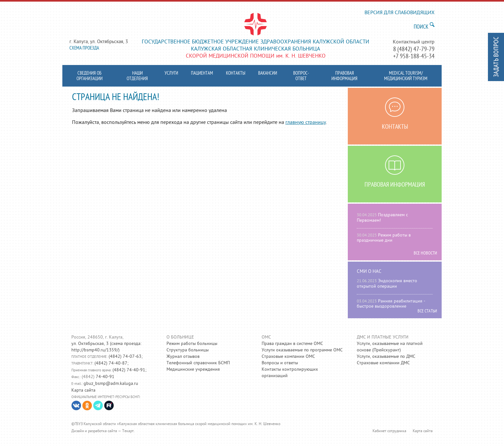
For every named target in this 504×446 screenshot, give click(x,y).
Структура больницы (188, 350)
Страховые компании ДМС (383, 363)
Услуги (171, 74)
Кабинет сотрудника (389, 431)
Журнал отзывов (183, 357)
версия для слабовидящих (400, 13)
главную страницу (306, 123)
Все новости (425, 254)
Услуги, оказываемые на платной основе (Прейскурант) (390, 347)
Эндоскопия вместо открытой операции (387, 284)
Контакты (236, 74)
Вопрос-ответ (301, 76)
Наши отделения (137, 76)
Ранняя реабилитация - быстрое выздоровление (391, 304)
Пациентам (202, 74)
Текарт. (128, 431)
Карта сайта (83, 390)
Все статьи (427, 311)
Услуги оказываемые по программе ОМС (302, 350)
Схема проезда (84, 48)
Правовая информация (344, 76)
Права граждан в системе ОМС (292, 344)
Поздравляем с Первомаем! (382, 218)
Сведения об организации (90, 76)
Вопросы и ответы (280, 363)
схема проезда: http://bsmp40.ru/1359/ (106, 347)
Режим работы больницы (192, 344)
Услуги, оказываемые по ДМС (386, 357)
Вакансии (268, 74)
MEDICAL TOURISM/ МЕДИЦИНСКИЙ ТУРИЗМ (406, 76)
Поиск (421, 27)
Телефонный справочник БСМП (198, 363)
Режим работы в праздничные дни (384, 238)
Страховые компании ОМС (288, 357)
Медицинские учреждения (193, 370)
